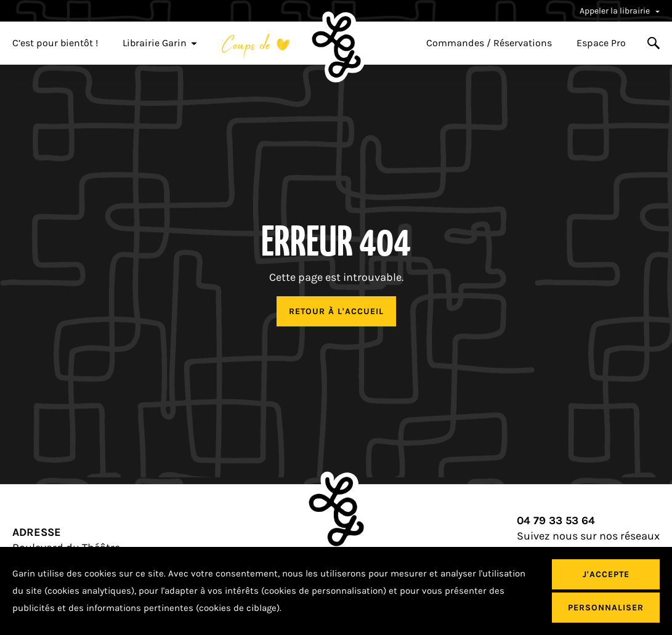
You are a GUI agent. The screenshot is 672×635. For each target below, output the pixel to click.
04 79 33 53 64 (556, 521)
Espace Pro (601, 43)
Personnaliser (606, 608)
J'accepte (606, 574)
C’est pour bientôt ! (55, 43)
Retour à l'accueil (336, 311)
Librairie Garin (160, 43)
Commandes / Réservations (489, 43)
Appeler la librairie (620, 11)
